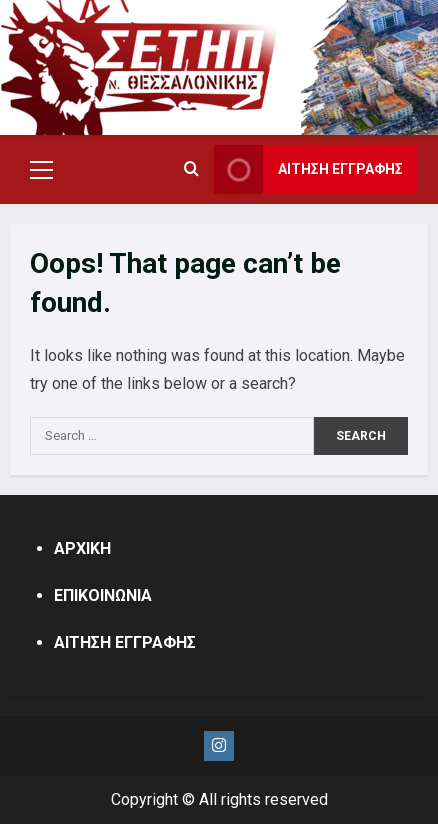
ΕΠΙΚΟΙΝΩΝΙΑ (103, 595)
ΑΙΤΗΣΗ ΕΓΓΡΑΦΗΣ (125, 642)
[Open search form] (191, 170)
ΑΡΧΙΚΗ (82, 548)
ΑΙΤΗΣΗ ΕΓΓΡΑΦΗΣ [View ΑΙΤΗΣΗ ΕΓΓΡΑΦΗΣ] (308, 169)
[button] (41, 170)
